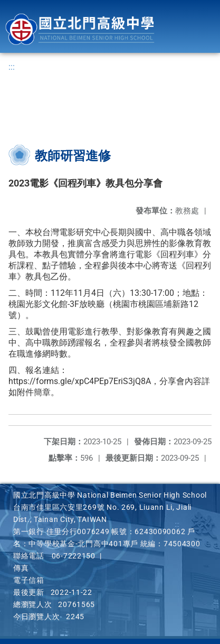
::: (12, 67)
